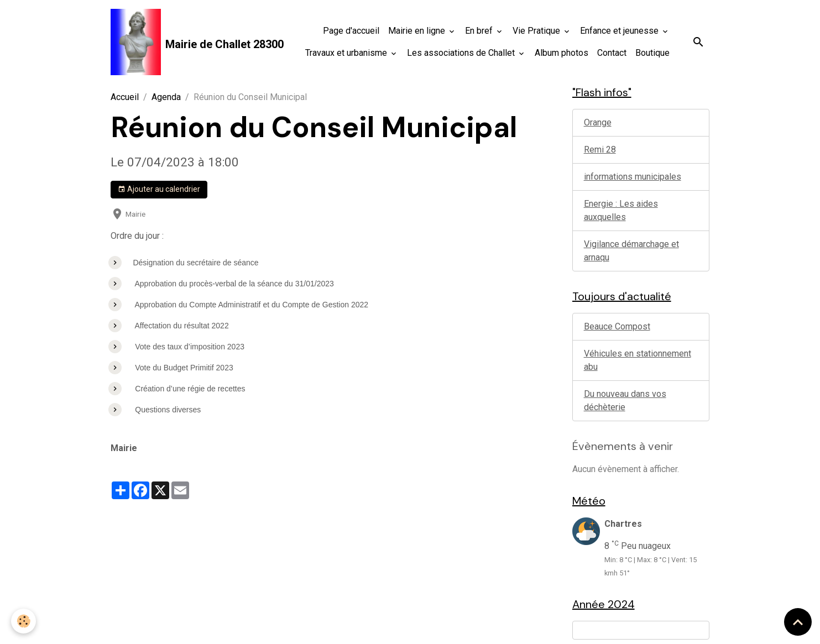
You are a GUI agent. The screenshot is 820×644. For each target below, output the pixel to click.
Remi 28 (600, 150)
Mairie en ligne (418, 31)
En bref (480, 31)
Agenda (166, 97)
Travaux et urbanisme (347, 53)
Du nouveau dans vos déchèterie (625, 400)
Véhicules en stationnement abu (638, 360)
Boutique (652, 53)
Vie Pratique (537, 31)
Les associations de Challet (462, 53)
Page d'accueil (351, 31)
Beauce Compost (617, 326)
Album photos (562, 53)
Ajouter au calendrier (159, 190)
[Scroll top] (798, 622)
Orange (598, 122)
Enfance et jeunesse (620, 31)
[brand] (172, 42)
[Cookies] (23, 621)
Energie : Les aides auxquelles (621, 210)
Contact (612, 53)
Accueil (125, 97)
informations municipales (633, 177)
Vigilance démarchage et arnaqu (631, 251)
